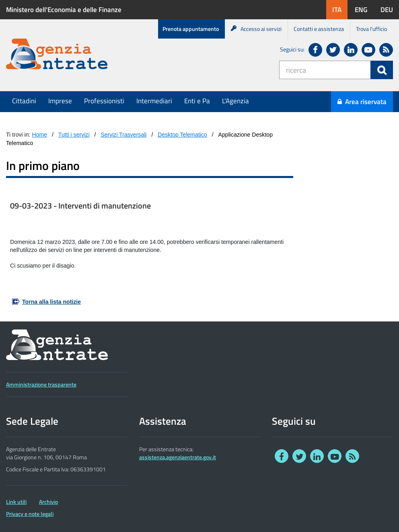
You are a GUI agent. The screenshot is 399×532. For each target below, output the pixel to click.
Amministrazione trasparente (41, 385)
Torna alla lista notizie (51, 302)
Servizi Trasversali (123, 135)
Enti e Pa (197, 101)
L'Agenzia (235, 101)
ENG (364, 9)
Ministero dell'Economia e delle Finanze (64, 10)
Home (40, 135)
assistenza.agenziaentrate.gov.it (178, 457)
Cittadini (24, 101)
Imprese (60, 101)
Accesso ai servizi (256, 29)
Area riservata (362, 102)
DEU (390, 9)
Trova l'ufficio (371, 29)
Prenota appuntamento (191, 29)
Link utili (16, 502)
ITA (340, 9)
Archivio (48, 502)
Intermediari (154, 101)
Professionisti (104, 101)
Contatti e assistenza (319, 29)
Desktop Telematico (182, 135)
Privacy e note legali (30, 514)
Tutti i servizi (74, 135)
